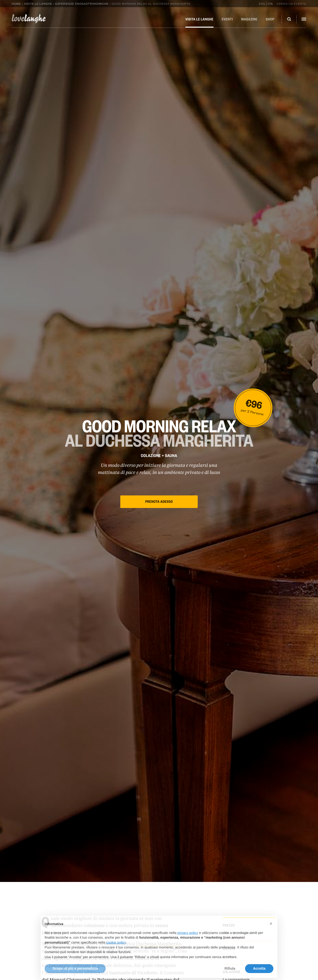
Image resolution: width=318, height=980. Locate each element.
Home (16, 4)
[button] (271, 932)
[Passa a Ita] (270, 4)
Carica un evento (291, 4)
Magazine (249, 19)
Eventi (227, 19)
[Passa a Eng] (263, 4)
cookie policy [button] (116, 950)
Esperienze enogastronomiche (82, 4)
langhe (29, 19)
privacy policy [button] (188, 941)
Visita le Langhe (38, 4)
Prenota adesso (159, 502)
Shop (270, 19)
